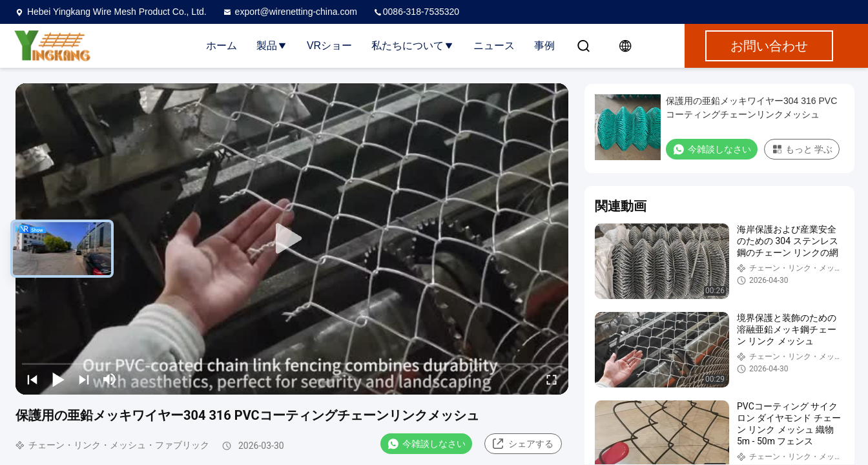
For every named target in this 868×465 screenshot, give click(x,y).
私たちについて (413, 46)
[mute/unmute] (110, 379)
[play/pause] (58, 379)
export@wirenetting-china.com (290, 12)
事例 (544, 46)
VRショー (329, 46)
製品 (272, 46)
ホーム (222, 46)
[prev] (32, 379)
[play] (292, 239)
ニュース (494, 46)
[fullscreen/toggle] (552, 379)
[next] (84, 379)
